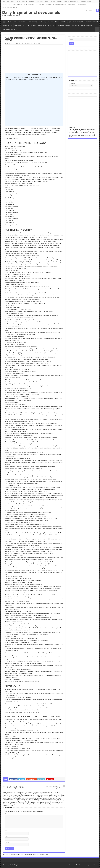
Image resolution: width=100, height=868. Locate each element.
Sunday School (40, 5)
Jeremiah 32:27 (21, 285)
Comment (8, 814)
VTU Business (71, 5)
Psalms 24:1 (8, 382)
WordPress (81, 865)
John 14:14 (40, 409)
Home (3, 2)
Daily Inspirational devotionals (31, 12)
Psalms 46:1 (13, 520)
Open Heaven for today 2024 (72, 2)
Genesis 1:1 (37, 301)
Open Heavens (10, 2)
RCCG (19, 43)
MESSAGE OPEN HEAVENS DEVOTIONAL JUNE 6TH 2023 (17, 786)
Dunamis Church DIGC (87, 2)
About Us (47, 2)
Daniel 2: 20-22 (47, 361)
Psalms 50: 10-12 (10, 386)
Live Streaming (30, 2)
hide (40, 75)
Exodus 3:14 (43, 392)
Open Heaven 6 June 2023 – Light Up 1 (52, 786)
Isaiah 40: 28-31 (9, 396)
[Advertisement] (34, 59)
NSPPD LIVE (49, 5)
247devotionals (10, 43)
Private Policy (39, 2)
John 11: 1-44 (16, 365)
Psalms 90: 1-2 (9, 454)
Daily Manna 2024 (6, 5)
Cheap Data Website (82, 5)
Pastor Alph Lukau (18, 5)
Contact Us (59, 2)
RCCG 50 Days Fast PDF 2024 (9, 7)
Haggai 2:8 (8, 384)
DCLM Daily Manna (29, 5)
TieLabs (95, 865)
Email (7, 836)
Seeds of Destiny (20, 2)
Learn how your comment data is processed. (36, 854)
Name (7, 831)
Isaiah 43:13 (10, 338)
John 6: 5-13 (10, 429)
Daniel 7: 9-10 (9, 390)
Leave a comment (28, 43)
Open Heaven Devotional (60, 5)
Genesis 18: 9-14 (11, 349)
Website (7, 842)
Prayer (53, 2)
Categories (72, 83)
